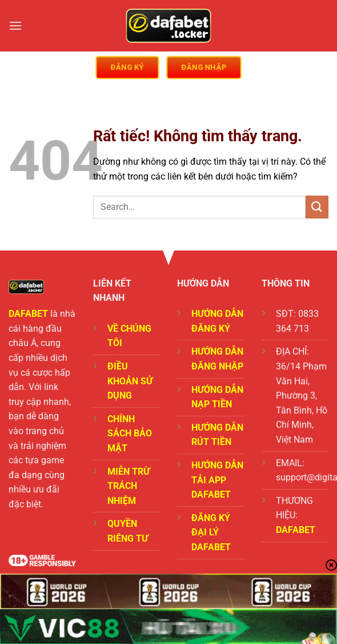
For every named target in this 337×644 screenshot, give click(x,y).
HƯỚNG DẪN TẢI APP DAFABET (217, 480)
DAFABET (28, 314)
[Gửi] (317, 207)
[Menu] (15, 25)
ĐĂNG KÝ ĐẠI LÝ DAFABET (211, 532)
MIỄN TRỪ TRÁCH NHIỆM (129, 486)
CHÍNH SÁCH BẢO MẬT (130, 434)
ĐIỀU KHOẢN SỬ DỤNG (130, 381)
